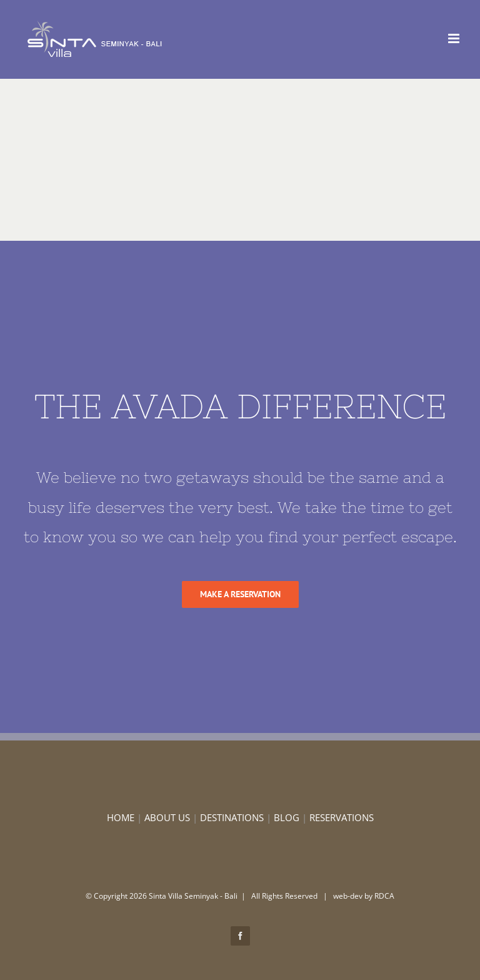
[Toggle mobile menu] (455, 38)
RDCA (384, 896)
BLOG (287, 817)
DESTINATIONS (232, 817)
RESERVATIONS (342, 817)
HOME (121, 817)
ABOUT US (167, 817)
